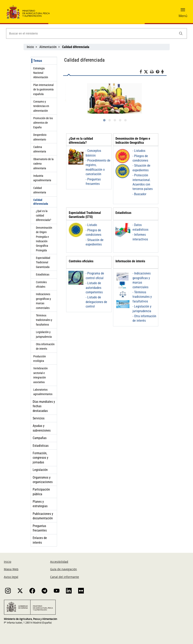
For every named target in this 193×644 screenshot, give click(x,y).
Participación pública (41, 492)
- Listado (91, 225)
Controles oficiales (41, 284)
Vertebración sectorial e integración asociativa (40, 375)
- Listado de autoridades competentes (94, 288)
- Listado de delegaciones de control (96, 302)
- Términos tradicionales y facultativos (142, 297)
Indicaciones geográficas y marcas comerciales (43, 301)
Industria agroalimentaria (42, 178)
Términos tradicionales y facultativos (44, 320)
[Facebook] (142, 72)
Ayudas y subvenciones (42, 428)
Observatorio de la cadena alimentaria (43, 164)
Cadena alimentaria (40, 149)
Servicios (39, 418)
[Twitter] (147, 72)
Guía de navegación (64, 569)
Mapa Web (11, 569)
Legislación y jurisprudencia (44, 334)
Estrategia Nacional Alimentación (41, 73)
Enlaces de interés (40, 540)
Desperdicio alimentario (40, 137)
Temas (38, 61)
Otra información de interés (45, 346)
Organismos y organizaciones (43, 480)
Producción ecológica (40, 359)
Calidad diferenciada (41, 202)
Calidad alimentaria (40, 190)
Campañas (40, 438)
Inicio (30, 47)
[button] (183, 11)
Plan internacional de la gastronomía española (43, 89)
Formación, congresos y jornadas (40, 458)
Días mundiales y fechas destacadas (44, 406)
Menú (183, 16)
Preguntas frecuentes (40, 528)
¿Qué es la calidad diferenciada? (44, 216)
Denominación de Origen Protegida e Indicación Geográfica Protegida (44, 239)
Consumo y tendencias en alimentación (41, 106)
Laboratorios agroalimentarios (43, 392)
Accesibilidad (59, 562)
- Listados (139, 151)
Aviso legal (11, 577)
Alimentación (48, 47)
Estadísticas (43, 274)
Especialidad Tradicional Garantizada (43, 262)
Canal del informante (65, 577)
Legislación (40, 470)
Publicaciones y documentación (43, 516)
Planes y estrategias (40, 504)
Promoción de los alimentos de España (43, 123)
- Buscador (139, 194)
